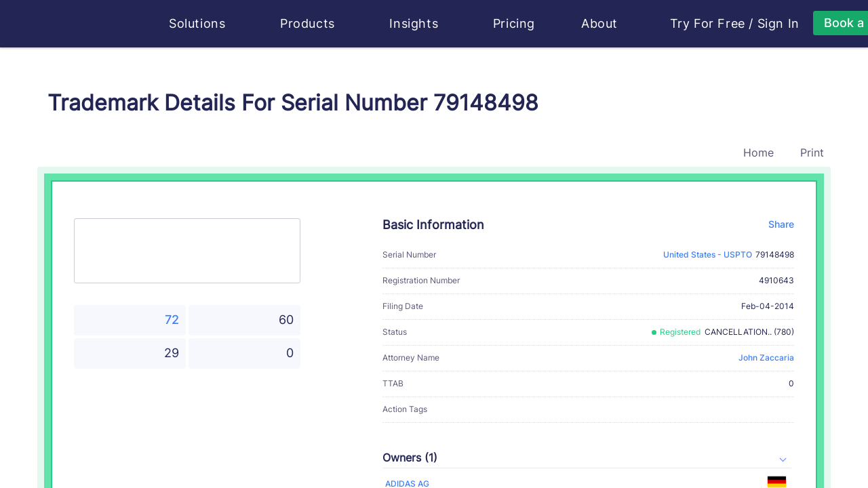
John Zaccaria (766, 358)
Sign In (778, 24)
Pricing (514, 23)
